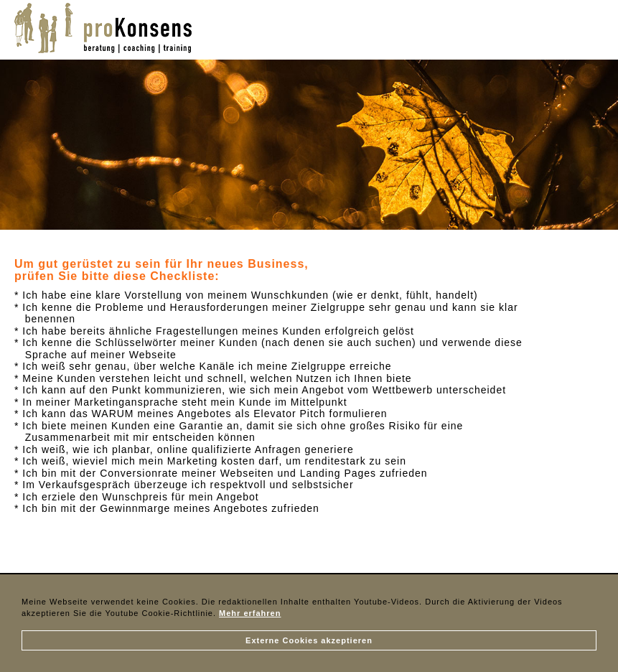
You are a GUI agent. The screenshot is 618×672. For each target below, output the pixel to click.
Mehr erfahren (250, 613)
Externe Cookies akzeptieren (309, 640)
